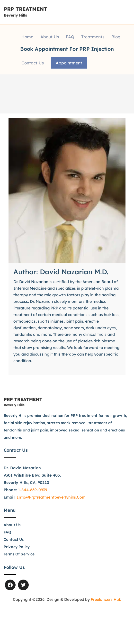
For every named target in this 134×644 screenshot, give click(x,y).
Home (27, 37)
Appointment (69, 63)
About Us (50, 37)
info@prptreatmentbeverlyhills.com (51, 497)
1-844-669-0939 (33, 490)
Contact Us (33, 63)
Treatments (93, 37)
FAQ (70, 37)
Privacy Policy (17, 547)
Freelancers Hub (106, 599)
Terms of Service (19, 554)
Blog (116, 37)
